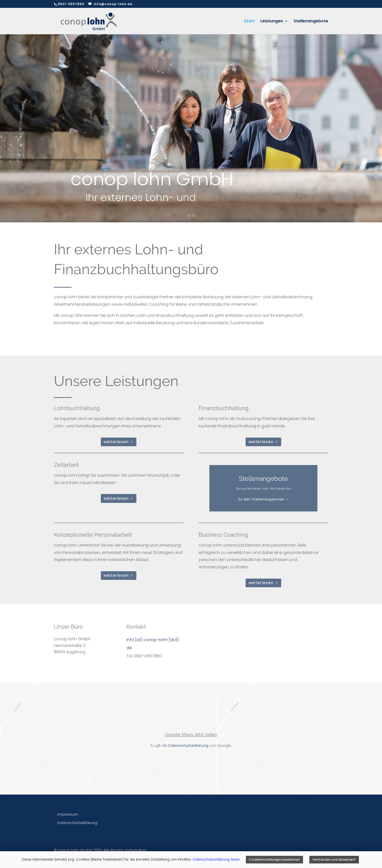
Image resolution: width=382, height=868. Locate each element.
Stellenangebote (311, 22)
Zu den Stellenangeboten (262, 495)
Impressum (68, 814)
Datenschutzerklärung (188, 746)
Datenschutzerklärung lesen (217, 859)
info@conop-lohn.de (113, 4)
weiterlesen (116, 442)
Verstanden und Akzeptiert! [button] (334, 859)
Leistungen (272, 22)
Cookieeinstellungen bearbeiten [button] (274, 859)
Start (249, 22)
